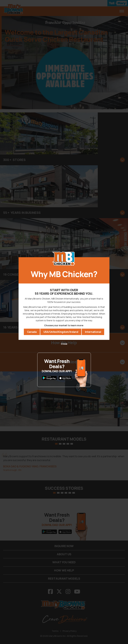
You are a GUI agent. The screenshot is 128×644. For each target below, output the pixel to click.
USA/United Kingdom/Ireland (61, 332)
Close (64, 344)
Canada (32, 332)
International (93, 332)
